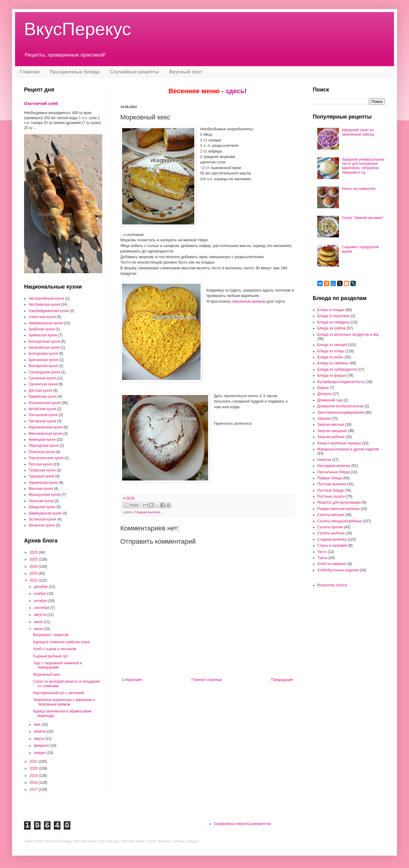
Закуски (324, 419)
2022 (34, 580)
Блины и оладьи (331, 310)
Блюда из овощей (332, 345)
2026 (34, 552)
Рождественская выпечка (338, 509)
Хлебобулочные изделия (338, 570)
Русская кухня (40, 464)
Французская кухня (45, 495)
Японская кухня (42, 525)
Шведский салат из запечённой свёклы (358, 132)
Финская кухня (41, 489)
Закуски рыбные (331, 437)
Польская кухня (42, 452)
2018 (34, 783)
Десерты (324, 394)
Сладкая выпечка (147, 512)
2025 (34, 559)
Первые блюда (330, 478)
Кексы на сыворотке (359, 189)
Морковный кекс (47, 675)
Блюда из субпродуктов (337, 369)
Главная (30, 72)
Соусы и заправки (332, 545)
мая (38, 724)
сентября (42, 608)
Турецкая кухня (41, 476)
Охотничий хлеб (41, 103)
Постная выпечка (332, 484)
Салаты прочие (330, 527)
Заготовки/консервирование (341, 412)
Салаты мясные (331, 515)
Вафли (323, 388)
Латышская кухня (43, 415)
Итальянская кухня (45, 403)
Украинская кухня (43, 483)
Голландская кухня (44, 372)
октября (41, 601)
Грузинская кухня (43, 384)
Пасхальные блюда (334, 472)
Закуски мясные (331, 425)
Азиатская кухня (42, 317)
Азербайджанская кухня (49, 311)
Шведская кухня (42, 507)
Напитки (324, 460)
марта (40, 739)
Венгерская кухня (43, 366)
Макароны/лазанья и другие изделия (348, 449)
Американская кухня (46, 323)
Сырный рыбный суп (50, 656)
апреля (40, 731)
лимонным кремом (248, 301)
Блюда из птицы (331, 351)
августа (41, 615)
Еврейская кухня (43, 397)
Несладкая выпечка (334, 466)
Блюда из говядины (334, 322)
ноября (40, 594)
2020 (34, 768)
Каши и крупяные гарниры (339, 443)
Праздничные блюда (75, 72)
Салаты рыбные (331, 533)
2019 (34, 776)
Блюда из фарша (332, 375)
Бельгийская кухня (44, 348)
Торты (322, 558)
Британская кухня (43, 360)
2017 (34, 789)
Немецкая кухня (42, 440)
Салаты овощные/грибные (340, 521)
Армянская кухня (43, 335)
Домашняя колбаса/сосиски (340, 406)
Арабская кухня (42, 329)
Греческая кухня (42, 378)
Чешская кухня (41, 501)
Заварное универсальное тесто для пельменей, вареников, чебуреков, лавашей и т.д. (363, 166)
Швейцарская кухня (45, 513)
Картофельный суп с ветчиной (58, 693)
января (40, 753)
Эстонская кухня (42, 519)
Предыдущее (282, 680)
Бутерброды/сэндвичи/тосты (341, 382)
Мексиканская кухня (45, 434)
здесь (235, 91)
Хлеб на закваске (332, 564)
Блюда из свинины (333, 363)
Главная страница (207, 680)
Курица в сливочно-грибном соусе (62, 642)
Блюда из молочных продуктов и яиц (348, 335)
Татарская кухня (42, 470)
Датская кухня (40, 391)
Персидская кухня (44, 446)
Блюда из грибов (331, 328)
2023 (34, 573)
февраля (42, 746)
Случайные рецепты (134, 72)
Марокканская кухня (46, 427)
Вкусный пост (186, 72)
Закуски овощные (332, 431)
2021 (34, 761)
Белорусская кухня (44, 341)
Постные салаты (331, 496)
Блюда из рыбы (330, 357)
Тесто (322, 552)
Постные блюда (331, 490)
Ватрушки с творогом (51, 635)
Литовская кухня (42, 421)
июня (39, 629)
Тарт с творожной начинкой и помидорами (57, 665)
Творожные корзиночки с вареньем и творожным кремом (64, 702)
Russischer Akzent (332, 585)
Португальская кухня (46, 458)
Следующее (132, 680)
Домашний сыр (330, 400)
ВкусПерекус (78, 29)
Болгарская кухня (43, 354)
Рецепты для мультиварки (339, 502)
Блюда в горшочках (334, 316)
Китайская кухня (42, 409)
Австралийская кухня (46, 298)
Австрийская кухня (44, 304)
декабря (41, 587)
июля (39, 622)
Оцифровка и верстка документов (242, 824)
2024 (34, 567)
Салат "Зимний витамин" (363, 218)
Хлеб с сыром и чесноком (55, 649)
